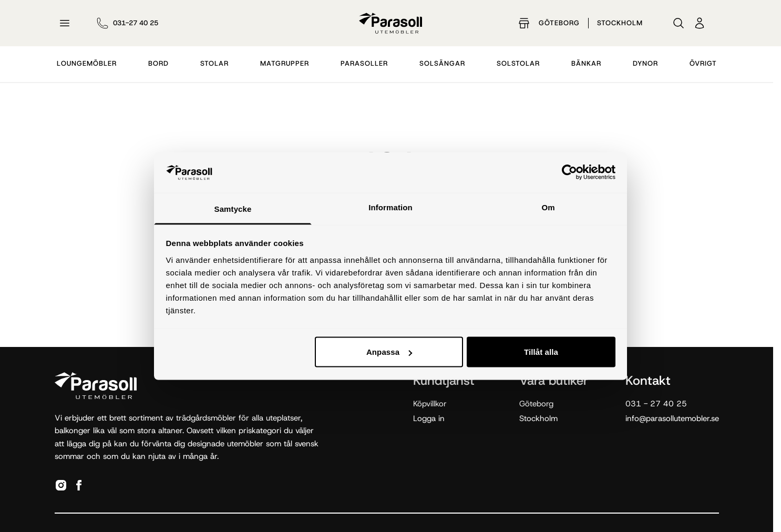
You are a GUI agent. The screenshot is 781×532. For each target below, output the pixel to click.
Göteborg (559, 23)
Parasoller (364, 63)
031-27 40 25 (136, 23)
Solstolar (518, 63)
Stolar (214, 63)
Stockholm (620, 23)
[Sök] (679, 23)
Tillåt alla (541, 352)
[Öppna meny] (65, 23)
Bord (158, 63)
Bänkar (586, 63)
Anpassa (389, 352)
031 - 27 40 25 (656, 404)
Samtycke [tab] (233, 208)
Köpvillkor (430, 404)
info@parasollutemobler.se (672, 418)
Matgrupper (285, 63)
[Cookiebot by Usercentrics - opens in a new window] (569, 172)
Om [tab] (548, 207)
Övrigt (703, 63)
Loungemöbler (87, 63)
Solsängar (442, 63)
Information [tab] (390, 207)
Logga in (429, 418)
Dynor (645, 63)
